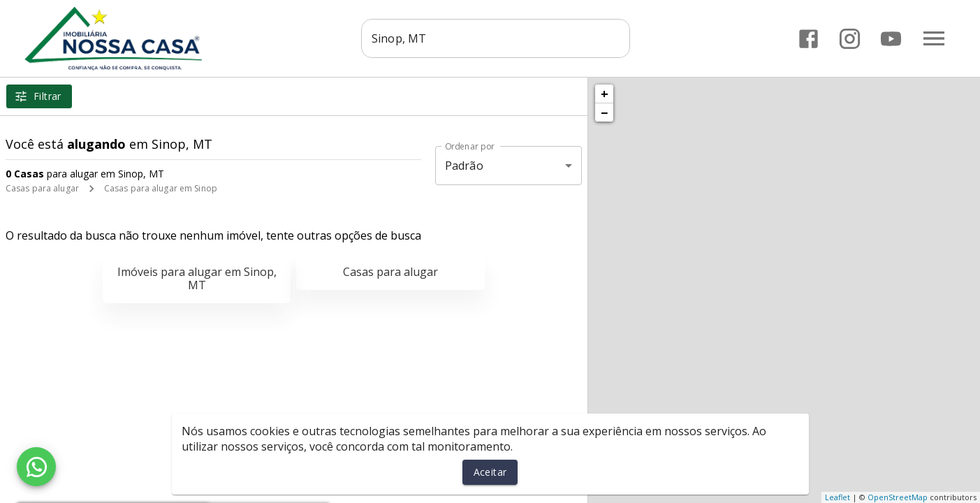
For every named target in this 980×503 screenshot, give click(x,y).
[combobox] (499, 38)
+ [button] (605, 94)
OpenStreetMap (898, 497)
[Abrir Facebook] (809, 39)
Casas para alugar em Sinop (161, 188)
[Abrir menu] (934, 38)
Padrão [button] (464, 166)
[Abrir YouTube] (891, 39)
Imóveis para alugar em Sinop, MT (197, 278)
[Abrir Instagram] (850, 39)
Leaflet (838, 497)
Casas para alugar (42, 188)
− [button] (604, 112)
